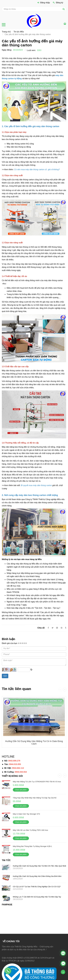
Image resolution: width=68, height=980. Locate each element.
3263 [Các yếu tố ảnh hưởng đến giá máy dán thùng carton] (39, 50)
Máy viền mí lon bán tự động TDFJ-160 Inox (30, 830)
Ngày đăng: (7, 50)
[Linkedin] (57, 628)
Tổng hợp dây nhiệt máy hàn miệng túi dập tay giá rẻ (35, 798)
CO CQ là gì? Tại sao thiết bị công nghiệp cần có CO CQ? (37, 887)
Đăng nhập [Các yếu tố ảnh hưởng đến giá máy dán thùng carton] (44, 3)
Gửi (5, 676)
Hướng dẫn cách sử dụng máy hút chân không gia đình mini (37, 876)
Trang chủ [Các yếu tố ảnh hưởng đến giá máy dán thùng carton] (6, 32)
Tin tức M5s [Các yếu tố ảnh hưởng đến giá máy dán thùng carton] (19, 32)
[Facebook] (48, 628)
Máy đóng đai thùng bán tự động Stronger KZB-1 (32, 846)
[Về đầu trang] (63, 972)
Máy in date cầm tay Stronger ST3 (26, 814)
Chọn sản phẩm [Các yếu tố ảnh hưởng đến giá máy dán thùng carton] (21, 790)
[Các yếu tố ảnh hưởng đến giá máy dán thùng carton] (36, 169)
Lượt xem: (31, 50)
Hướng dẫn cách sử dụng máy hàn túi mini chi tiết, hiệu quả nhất (39, 866)
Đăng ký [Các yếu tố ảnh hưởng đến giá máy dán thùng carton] (58, 3)
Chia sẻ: (41, 628)
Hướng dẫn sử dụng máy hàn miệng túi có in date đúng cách (34, 743)
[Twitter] (53, 628)
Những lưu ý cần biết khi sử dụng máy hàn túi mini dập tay (37, 897)
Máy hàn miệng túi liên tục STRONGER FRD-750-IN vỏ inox (37, 782)
